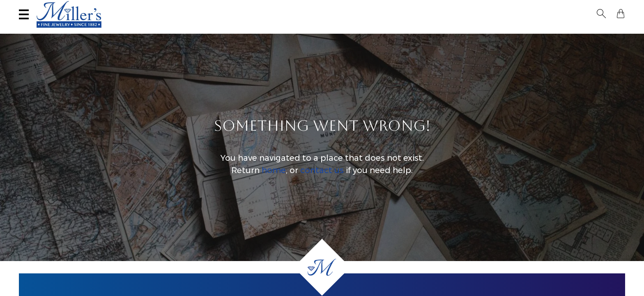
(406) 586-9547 (54, 7)
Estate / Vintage (476, 31)
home (274, 178)
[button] (606, 7)
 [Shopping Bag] (621, 7)
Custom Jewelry (592, 31)
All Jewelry (534, 31)
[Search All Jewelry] (545, 8)
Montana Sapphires (312, 31)
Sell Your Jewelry (197, 7)
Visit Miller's (122, 7)
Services (263, 7)
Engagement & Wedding (397, 31)
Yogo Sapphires (241, 31)
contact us (322, 178)
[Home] (322, 267)
